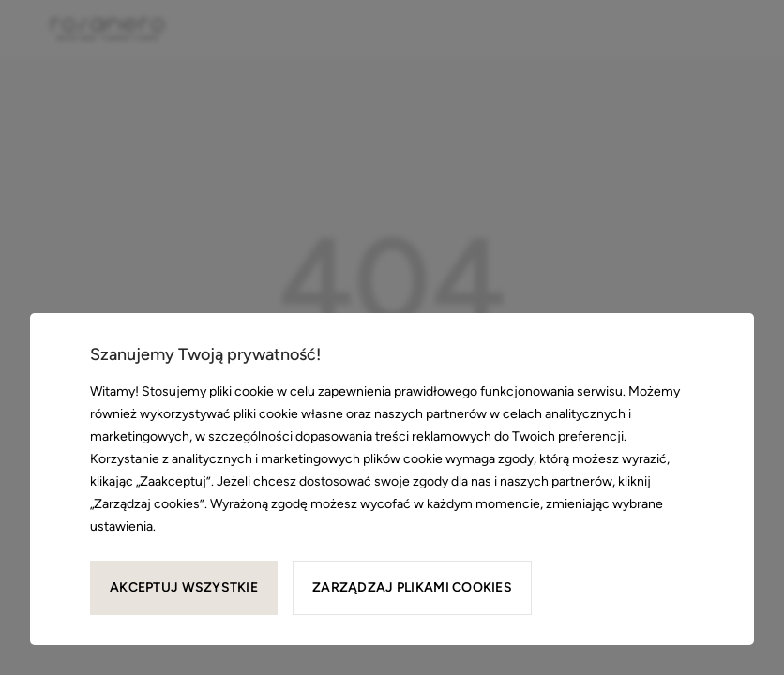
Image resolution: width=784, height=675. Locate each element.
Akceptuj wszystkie (184, 587)
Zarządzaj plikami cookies (412, 587)
